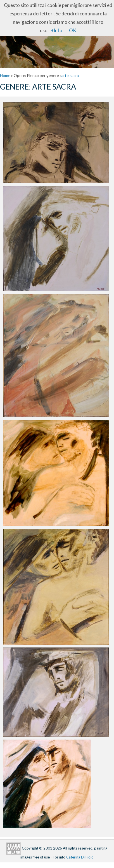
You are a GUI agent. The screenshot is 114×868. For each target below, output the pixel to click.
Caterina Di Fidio (80, 857)
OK (73, 30)
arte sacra (70, 75)
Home (5, 75)
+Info (57, 30)
